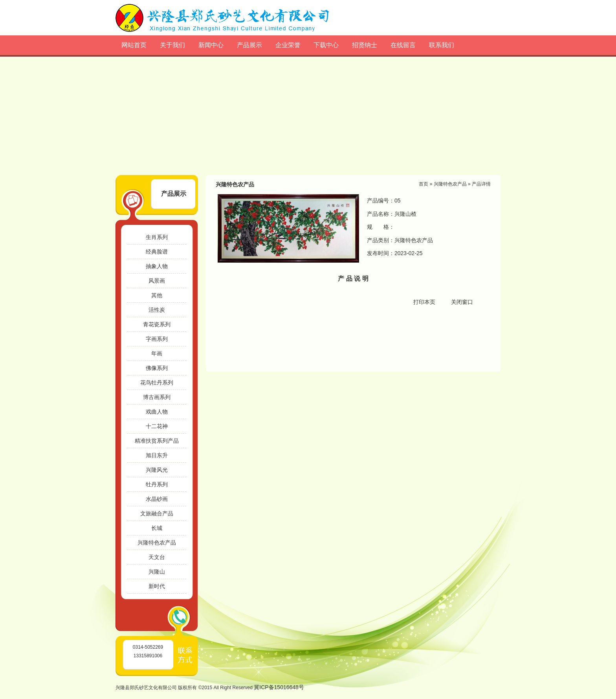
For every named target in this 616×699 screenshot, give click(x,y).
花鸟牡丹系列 (157, 383)
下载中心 (326, 45)
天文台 (157, 557)
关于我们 (172, 45)
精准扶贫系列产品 (157, 441)
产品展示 (249, 45)
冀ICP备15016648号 (279, 687)
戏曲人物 (157, 412)
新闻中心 (211, 45)
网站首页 (134, 45)
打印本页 (424, 302)
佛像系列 (157, 368)
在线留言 (403, 45)
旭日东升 (157, 455)
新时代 (157, 586)
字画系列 (157, 339)
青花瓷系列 (157, 324)
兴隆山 (157, 572)
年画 (157, 353)
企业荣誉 (288, 45)
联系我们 (442, 45)
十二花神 (157, 426)
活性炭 (157, 310)
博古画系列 (157, 397)
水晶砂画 (157, 499)
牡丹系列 (157, 484)
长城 (157, 528)
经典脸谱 (157, 252)
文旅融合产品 (157, 513)
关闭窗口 (462, 302)
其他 (157, 295)
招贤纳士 (365, 45)
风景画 (157, 281)
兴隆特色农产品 (157, 543)
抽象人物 (157, 266)
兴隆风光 (157, 470)
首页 (423, 184)
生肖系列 (157, 237)
